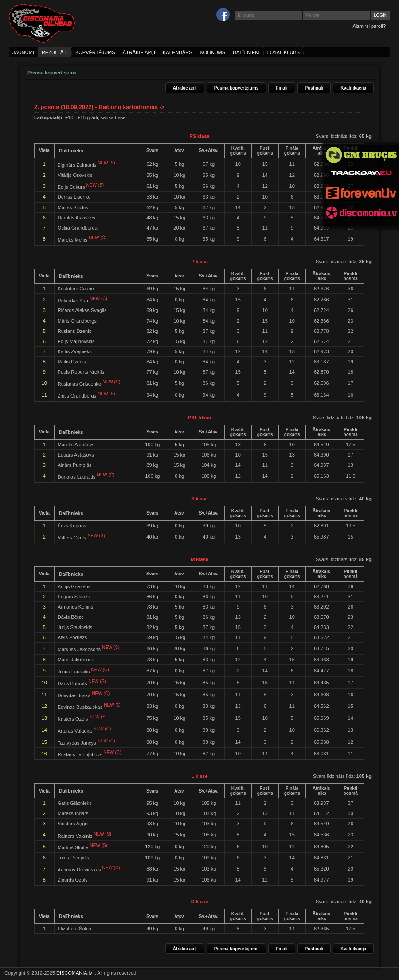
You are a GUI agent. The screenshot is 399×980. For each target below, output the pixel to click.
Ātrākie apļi (185, 88)
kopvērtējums (95, 52)
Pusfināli (314, 88)
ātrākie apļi (139, 52)
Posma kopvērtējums (237, 88)
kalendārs (178, 52)
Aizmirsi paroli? (369, 26)
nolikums (213, 52)
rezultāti (55, 52)
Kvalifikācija (353, 88)
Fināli (282, 88)
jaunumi (23, 52)
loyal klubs (284, 52)
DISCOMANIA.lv (74, 973)
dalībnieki (246, 52)
